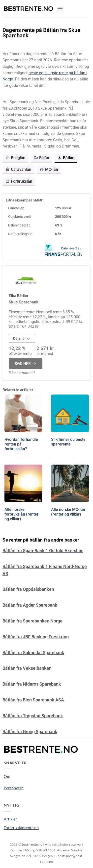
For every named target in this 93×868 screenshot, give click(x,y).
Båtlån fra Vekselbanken (27, 668)
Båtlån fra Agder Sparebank (30, 605)
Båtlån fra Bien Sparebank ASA (33, 700)
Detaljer (22, 338)
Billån (41, 158)
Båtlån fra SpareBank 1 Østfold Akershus (43, 551)
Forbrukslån (19, 181)
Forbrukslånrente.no (21, 828)
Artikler (10, 819)
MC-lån (49, 169)
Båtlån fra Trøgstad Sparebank (33, 716)
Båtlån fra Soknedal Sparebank (33, 653)
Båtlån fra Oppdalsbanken (28, 589)
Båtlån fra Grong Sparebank (30, 732)
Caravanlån (18, 169)
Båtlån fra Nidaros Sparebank (32, 684)
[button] (60, 9)
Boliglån (15, 158)
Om (7, 776)
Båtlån (66, 158)
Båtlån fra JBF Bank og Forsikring (36, 637)
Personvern (14, 788)
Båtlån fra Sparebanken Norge (32, 621)
